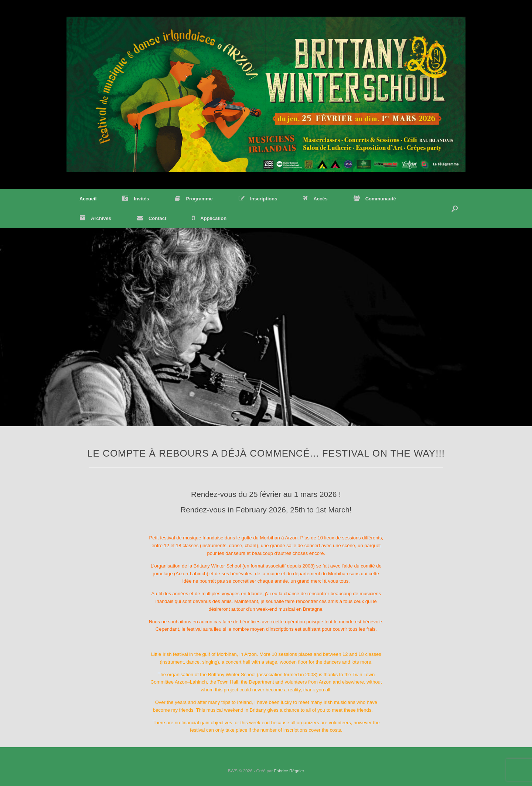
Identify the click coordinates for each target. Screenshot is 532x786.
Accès (315, 199)
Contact (152, 218)
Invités (136, 199)
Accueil (88, 199)
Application (209, 218)
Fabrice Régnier (289, 771)
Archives (95, 218)
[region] (266, 327)
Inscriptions (258, 199)
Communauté (375, 199)
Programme (194, 199)
